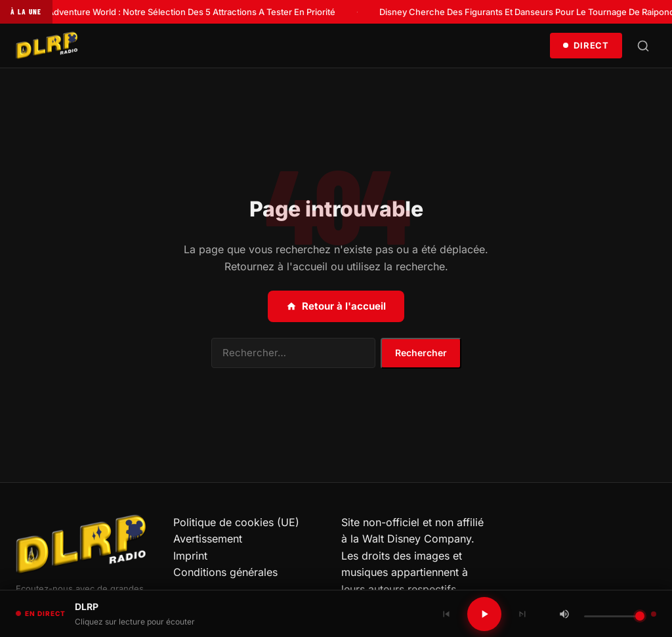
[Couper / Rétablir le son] (564, 614)
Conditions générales (225, 572)
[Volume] (614, 616)
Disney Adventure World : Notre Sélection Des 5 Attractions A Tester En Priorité (180, 12)
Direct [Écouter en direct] (586, 45)
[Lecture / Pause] (484, 614)
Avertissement (208, 539)
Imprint (190, 556)
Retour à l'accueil (336, 306)
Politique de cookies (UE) (236, 522)
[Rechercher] (643, 46)
